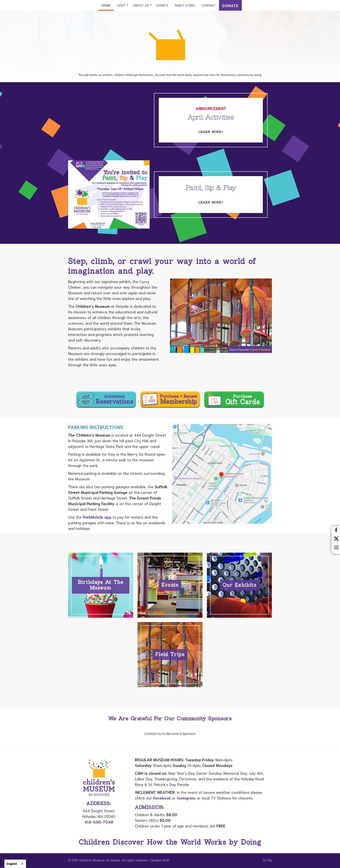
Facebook (162, 798)
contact (209, 5)
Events (162, 5)
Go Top (267, 861)
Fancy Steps (185, 5)
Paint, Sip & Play (211, 188)
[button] (122, 5)
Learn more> (211, 132)
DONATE (230, 5)
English (12, 864)
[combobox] (15, 864)
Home (106, 5)
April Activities (211, 118)
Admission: (150, 808)
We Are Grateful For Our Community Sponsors (170, 719)
